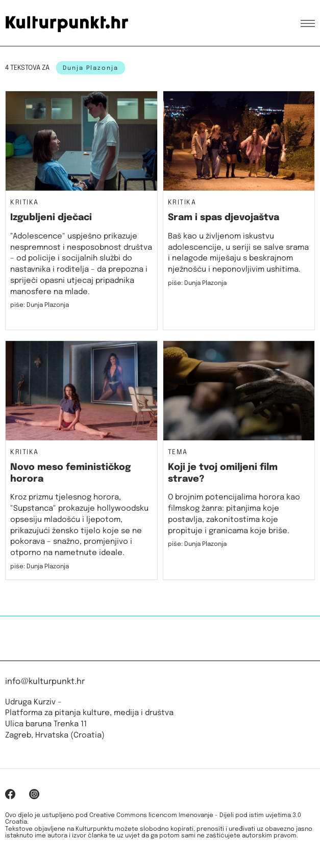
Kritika (24, 203)
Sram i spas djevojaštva (224, 218)
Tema (178, 453)
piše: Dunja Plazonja (40, 305)
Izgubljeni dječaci (51, 218)
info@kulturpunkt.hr (45, 682)
